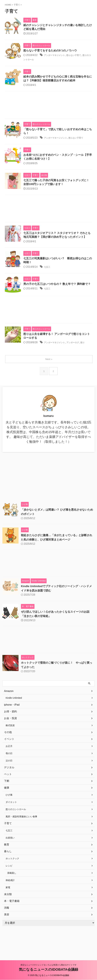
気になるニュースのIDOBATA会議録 (48, 970)
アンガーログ (79, 355)
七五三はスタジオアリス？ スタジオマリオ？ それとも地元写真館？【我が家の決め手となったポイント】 (58, 240)
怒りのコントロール (35, 60)
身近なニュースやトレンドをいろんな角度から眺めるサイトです (48, 965)
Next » (49, 375)
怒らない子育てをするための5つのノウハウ (52, 51)
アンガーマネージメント (58, 140)
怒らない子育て (80, 56)
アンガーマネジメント (57, 56)
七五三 (48, 275)
